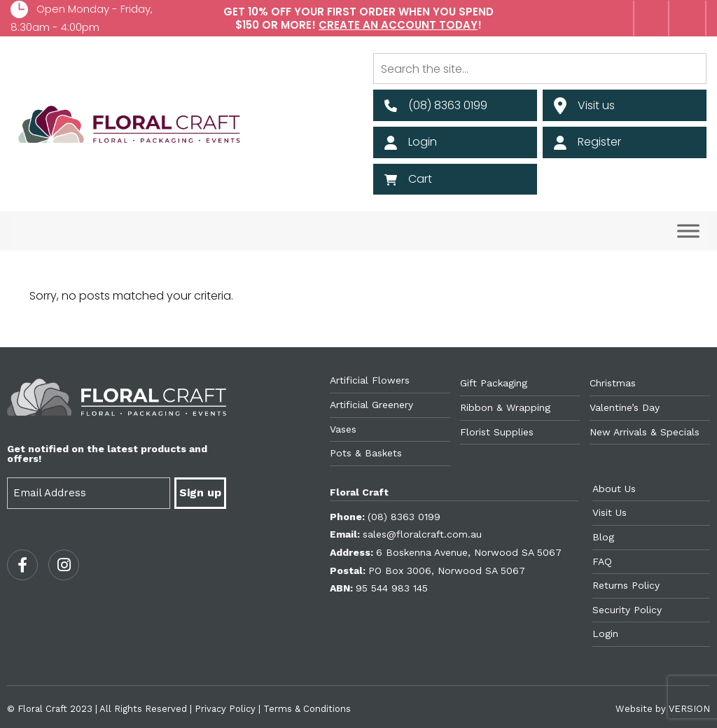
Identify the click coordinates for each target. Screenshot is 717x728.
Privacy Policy (225, 709)
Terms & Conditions (307, 709)
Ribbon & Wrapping (505, 407)
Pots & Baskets (366, 453)
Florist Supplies (497, 432)
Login (605, 633)
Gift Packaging (494, 383)
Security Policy (627, 610)
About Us (614, 489)
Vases (343, 429)
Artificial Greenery (371, 405)
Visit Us (610, 512)
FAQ (602, 561)
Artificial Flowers (370, 380)
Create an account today (398, 25)
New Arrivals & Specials (645, 432)
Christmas (613, 383)
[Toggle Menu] (688, 231)
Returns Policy (626, 585)
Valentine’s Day (625, 407)
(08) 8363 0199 (404, 517)
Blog (603, 537)
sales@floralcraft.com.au (422, 534)
